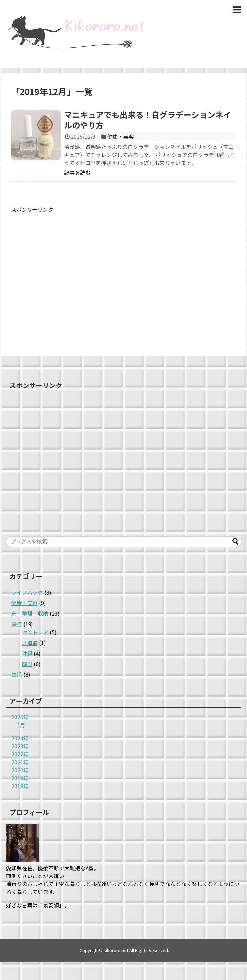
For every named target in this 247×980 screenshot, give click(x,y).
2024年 (20, 738)
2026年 (20, 717)
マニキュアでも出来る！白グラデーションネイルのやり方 (148, 120)
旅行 (17, 624)
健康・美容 (121, 136)
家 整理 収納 (30, 613)
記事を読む (77, 172)
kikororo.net (116, 950)
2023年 (20, 746)
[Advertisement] (62, 276)
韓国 (27, 664)
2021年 (20, 762)
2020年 (20, 770)
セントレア (35, 632)
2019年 (20, 778)
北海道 (30, 643)
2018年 (20, 786)
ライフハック (27, 592)
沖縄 (27, 653)
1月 (21, 725)
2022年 (20, 754)
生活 (17, 674)
